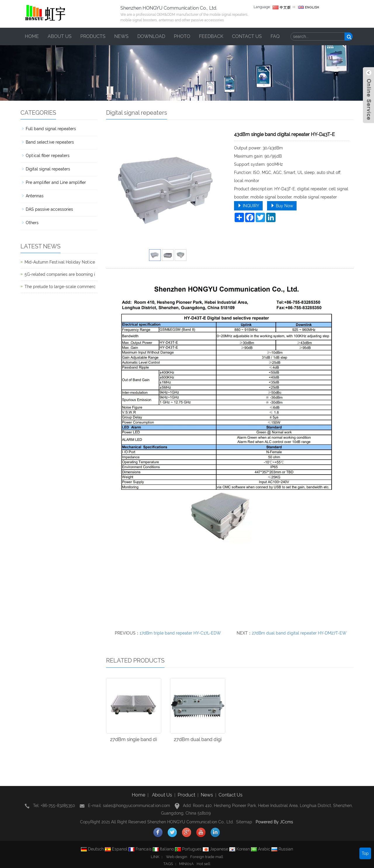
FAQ (275, 36)
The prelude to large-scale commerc (60, 287)
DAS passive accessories (49, 209)
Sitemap (244, 822)
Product (186, 795)
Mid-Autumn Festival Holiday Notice (60, 262)
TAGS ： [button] (170, 864)
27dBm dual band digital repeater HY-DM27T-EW (299, 633)
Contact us (247, 36)
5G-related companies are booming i (60, 274)
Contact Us (231, 795)
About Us (162, 795)
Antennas (35, 196)
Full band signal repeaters (51, 129)
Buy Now (282, 206)
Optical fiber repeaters (48, 156)
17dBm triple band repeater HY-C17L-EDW (180, 633)
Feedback (211, 36)
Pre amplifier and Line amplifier (56, 182)
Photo (182, 36)
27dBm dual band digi (198, 739)
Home (32, 36)
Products (93, 36)
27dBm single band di (134, 739)
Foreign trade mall (207, 857)
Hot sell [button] (204, 864)
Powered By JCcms (275, 822)
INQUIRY (248, 206)
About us (60, 36)
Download (151, 36)
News (121, 36)
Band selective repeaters (50, 142)
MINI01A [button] (186, 864)
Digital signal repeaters (48, 169)
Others (32, 223)
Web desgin (177, 857)
